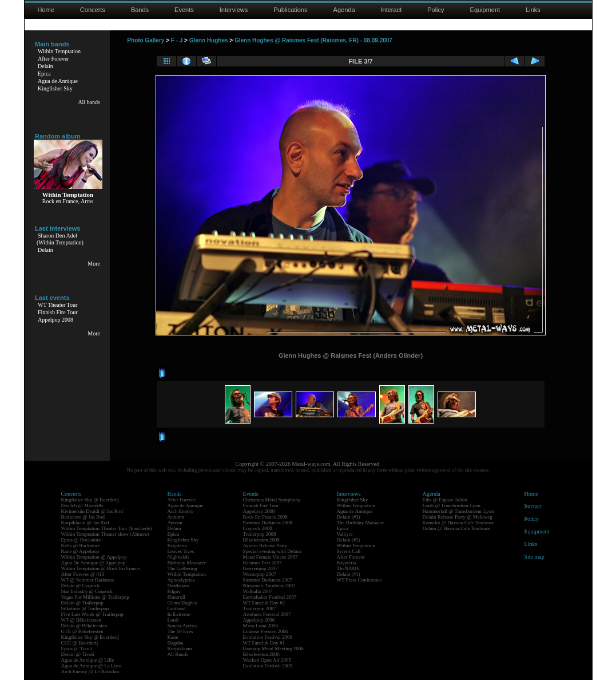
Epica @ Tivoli (77, 649)
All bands (89, 102)
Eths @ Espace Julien (445, 500)
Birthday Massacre (187, 563)
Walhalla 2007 (258, 591)
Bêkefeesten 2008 (261, 540)
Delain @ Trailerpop (82, 603)
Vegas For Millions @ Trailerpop (95, 597)
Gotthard (177, 608)
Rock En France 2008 (265, 517)
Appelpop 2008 (55, 320)
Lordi (173, 620)
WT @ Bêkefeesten (82, 620)
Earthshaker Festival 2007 (270, 597)
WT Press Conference (359, 580)
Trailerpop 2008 (260, 534)
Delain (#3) (349, 517)
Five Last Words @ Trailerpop (92, 614)
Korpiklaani (180, 649)
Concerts (93, 10)
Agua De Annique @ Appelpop (94, 563)
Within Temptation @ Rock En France (101, 568)
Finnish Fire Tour (58, 312)
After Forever (53, 59)
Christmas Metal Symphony (272, 500)
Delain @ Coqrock (81, 586)
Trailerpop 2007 (260, 608)
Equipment (485, 10)
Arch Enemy (181, 511)
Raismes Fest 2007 (263, 563)
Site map (534, 557)
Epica (44, 74)
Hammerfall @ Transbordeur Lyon (458, 511)
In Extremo (179, 614)
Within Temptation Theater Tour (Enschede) (107, 528)
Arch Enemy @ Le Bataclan (90, 671)
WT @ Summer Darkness (88, 580)
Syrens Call (349, 551)
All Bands (178, 654)
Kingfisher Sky (55, 88)
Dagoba (176, 643)
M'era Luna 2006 (261, 626)
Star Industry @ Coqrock (87, 591)
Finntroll (177, 597)
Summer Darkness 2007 (268, 580)
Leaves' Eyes (181, 551)
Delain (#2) (349, 540)
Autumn (176, 517)
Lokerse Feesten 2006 (266, 631)
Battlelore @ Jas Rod (83, 517)
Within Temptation (59, 51)
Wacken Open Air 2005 (267, 660)
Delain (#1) (349, 574)
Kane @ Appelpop (80, 551)
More (94, 264)
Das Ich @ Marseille (83, 505)
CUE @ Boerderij (80, 643)
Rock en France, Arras (68, 201)
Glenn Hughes (209, 40)
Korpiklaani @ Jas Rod (85, 523)
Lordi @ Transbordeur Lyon (452, 505)
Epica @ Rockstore (81, 540)
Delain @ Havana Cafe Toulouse (456, 528)
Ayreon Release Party (265, 545)
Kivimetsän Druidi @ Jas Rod (92, 511)
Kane (173, 637)
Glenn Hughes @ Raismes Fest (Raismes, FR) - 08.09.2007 (313, 40)
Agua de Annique (58, 81)
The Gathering (182, 568)
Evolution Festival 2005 (268, 666)
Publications (290, 10)
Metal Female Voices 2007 (271, 557)
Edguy (174, 591)
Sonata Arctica (183, 626)
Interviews (234, 10)
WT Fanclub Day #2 (264, 603)
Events (184, 10)
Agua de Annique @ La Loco (92, 666)
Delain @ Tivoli (78, 654)
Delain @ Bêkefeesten (84, 626)
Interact (392, 10)
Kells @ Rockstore (81, 545)
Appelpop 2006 (259, 620)
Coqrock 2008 (258, 528)
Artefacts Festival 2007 (267, 614)
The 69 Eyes (180, 631)
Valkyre (345, 534)
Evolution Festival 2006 (268, 637)
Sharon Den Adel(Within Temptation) (60, 239)
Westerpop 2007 (260, 574)
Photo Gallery (146, 40)
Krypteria (177, 545)
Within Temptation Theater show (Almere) (105, 534)
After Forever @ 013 (83, 574)
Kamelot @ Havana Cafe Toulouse (458, 523)
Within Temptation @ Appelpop (94, 557)
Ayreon (175, 523)
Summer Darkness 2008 (268, 523)
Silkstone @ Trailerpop (85, 608)
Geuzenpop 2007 (261, 568)
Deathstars (178, 586)
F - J (177, 40)
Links (533, 10)
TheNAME (349, 568)
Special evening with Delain (272, 551)
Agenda (344, 10)
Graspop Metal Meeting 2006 (273, 649)
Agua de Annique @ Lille (88, 660)
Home (46, 10)
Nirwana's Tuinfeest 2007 (269, 586)
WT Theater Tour (57, 305)
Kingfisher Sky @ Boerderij (90, 500)
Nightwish (178, 557)
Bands (140, 10)
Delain (45, 66)
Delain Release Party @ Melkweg (458, 517)
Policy (436, 10)
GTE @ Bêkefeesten (82, 631)
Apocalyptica (181, 580)
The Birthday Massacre (361, 523)
